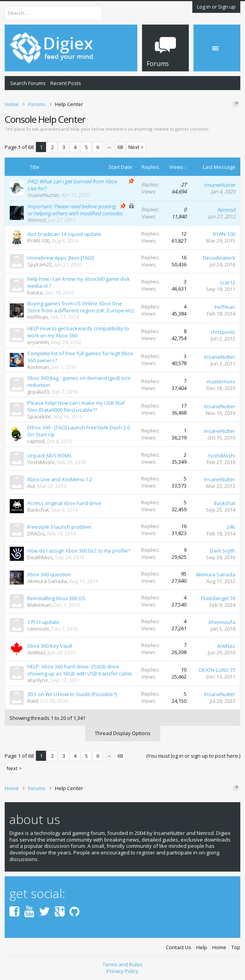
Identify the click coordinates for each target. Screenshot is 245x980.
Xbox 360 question (49, 574)
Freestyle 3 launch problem (59, 527)
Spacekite (39, 416)
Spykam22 (40, 264)
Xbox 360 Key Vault (50, 646)
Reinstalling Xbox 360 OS (56, 598)
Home (219, 947)
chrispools (223, 332)
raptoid (36, 441)
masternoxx (221, 381)
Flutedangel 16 (218, 598)
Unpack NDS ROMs (50, 455)
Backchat (38, 510)
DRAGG (36, 533)
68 (120, 147)
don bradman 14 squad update (64, 234)
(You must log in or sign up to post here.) (193, 756)
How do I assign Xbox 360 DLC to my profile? (79, 551)
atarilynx (38, 680)
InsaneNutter (43, 195)
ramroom (38, 629)
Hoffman (38, 317)
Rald (33, 701)
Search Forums (28, 83)
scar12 (227, 282)
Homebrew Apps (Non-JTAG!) (61, 258)
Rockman (38, 367)
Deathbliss (40, 557)
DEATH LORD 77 (217, 670)
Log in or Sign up (216, 7)
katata (35, 292)
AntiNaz (36, 652)
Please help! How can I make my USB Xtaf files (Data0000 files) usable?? (76, 406)
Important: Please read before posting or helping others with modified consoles (75, 210)
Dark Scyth (223, 551)
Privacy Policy (123, 971)
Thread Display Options (123, 733)
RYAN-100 (38, 241)
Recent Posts (66, 83)
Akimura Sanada (47, 581)
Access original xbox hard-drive (64, 503)
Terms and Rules (123, 964)
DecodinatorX (219, 258)
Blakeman (39, 605)
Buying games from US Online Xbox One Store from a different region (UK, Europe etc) (80, 307)
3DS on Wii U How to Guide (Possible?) (72, 694)
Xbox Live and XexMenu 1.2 (60, 479)
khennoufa (222, 622)
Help (202, 947)
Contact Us (178, 947)
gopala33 (38, 392)
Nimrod (36, 220)
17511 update (43, 622)
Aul (31, 486)
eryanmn (38, 342)
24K (231, 527)
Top (236, 947)
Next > (136, 147)
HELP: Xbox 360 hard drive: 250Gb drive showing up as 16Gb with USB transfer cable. (80, 670)
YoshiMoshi (41, 462)
